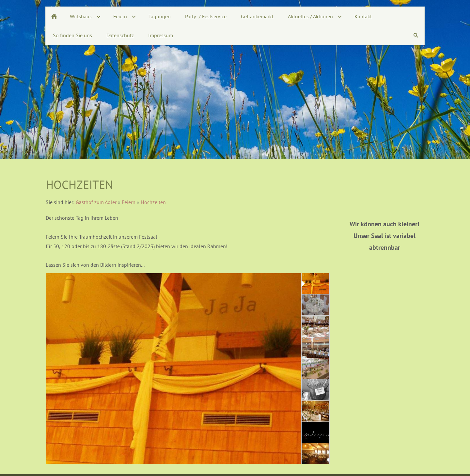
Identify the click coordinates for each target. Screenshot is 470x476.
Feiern (129, 202)
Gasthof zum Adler (96, 202)
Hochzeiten (153, 202)
